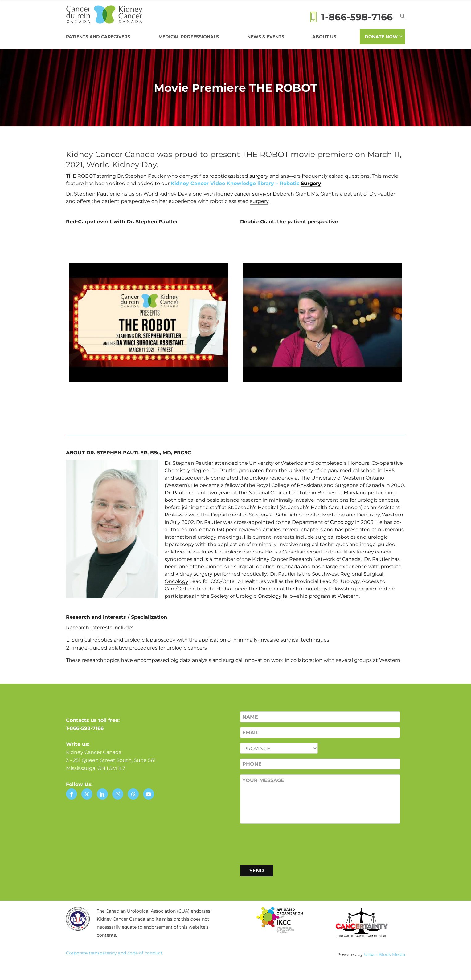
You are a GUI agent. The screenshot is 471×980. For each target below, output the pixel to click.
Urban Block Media (385, 954)
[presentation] (287, 843)
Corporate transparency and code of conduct (114, 953)
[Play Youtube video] (148, 322)
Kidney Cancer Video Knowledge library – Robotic (246, 184)
